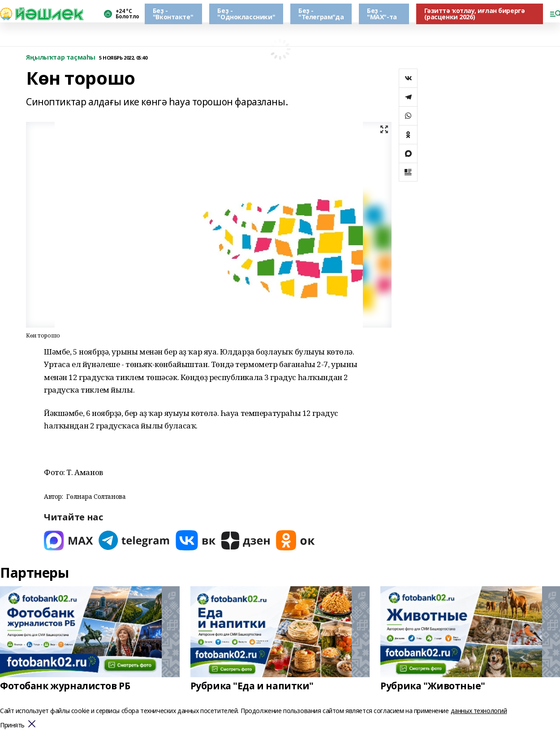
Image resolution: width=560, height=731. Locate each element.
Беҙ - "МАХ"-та (382, 14)
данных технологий (479, 711)
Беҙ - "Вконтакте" (173, 14)
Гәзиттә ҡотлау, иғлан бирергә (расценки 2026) (475, 14)
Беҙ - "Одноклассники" (246, 14)
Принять (12, 725)
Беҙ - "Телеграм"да (321, 14)
